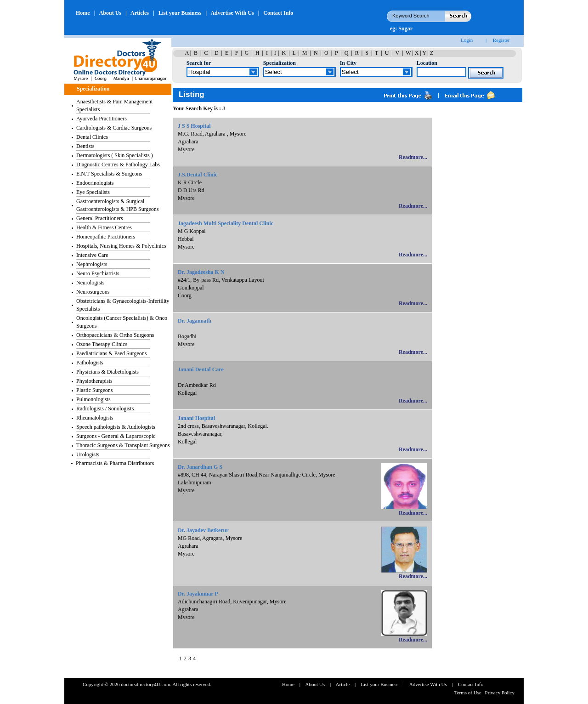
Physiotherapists (94, 381)
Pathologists (90, 363)
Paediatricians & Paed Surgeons (111, 353)
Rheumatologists (95, 418)
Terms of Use (469, 693)
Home (83, 13)
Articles (140, 13)
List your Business (180, 13)
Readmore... (413, 157)
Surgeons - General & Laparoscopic (116, 436)
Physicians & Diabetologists (107, 372)
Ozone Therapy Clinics (102, 344)
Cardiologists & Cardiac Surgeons (114, 128)
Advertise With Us (232, 13)
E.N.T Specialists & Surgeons (109, 174)
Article (343, 684)
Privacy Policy (500, 693)
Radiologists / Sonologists (105, 409)
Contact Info (278, 13)
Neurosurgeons (93, 292)
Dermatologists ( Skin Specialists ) (115, 155)
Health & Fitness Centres (104, 227)
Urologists (88, 454)
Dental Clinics (92, 137)
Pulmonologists (93, 399)
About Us (110, 13)
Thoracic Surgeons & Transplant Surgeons (123, 445)
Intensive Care (92, 255)
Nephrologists (92, 264)
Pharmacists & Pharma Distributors (115, 463)
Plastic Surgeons (94, 390)
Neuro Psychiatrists (98, 273)
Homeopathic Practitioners (106, 237)
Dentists (85, 146)
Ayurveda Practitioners (102, 119)
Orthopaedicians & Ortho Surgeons (115, 335)
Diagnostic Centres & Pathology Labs (118, 165)
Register (501, 40)
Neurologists (90, 283)
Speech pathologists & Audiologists (116, 427)
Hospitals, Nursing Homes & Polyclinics (121, 246)
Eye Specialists (93, 192)
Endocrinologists (95, 183)
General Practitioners (100, 218)
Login (467, 40)
